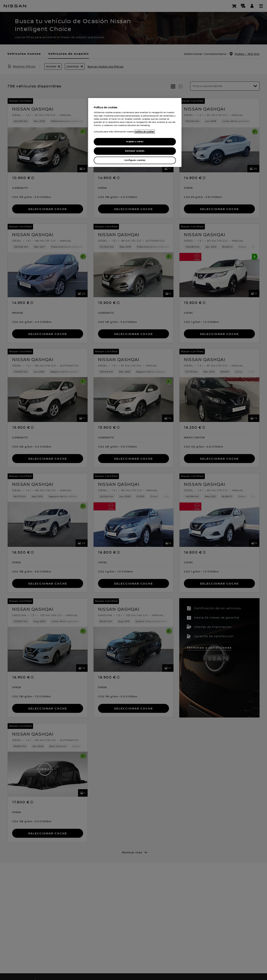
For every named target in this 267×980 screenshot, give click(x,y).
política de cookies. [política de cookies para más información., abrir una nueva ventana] (145, 132)
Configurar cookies (135, 160)
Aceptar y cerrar (135, 142)
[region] (135, 132)
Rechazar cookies (135, 151)
